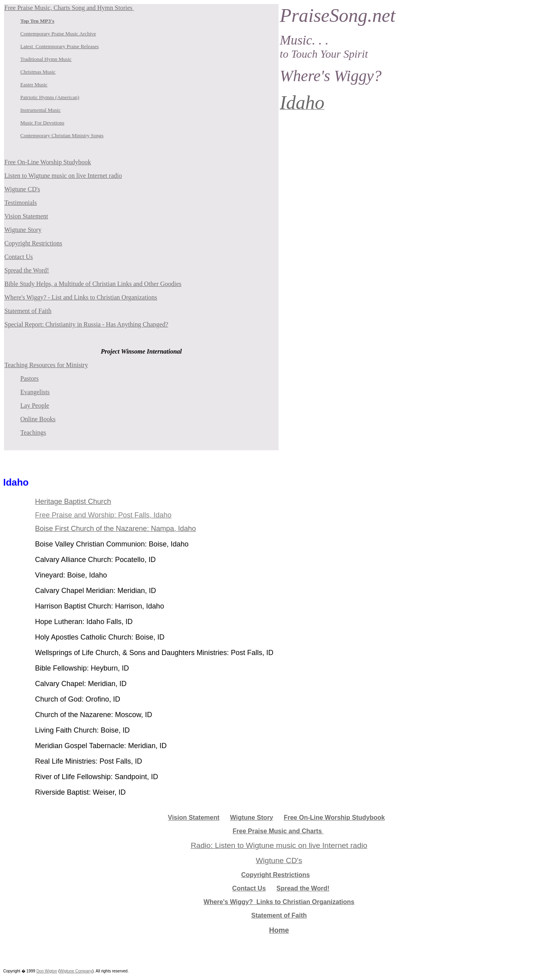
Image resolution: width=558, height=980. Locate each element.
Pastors (29, 378)
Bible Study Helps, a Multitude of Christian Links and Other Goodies (93, 284)
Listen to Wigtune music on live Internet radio (63, 176)
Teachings (33, 433)
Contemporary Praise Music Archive (58, 34)
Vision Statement (26, 216)
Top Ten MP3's (37, 21)
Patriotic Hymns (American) (50, 97)
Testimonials (21, 203)
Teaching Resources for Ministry (46, 365)
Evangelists (35, 392)
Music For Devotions (42, 123)
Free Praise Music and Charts (278, 831)
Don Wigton (47, 971)
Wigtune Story (23, 230)
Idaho (16, 482)
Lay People (35, 405)
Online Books (38, 419)
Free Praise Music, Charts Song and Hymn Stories (69, 8)
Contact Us (19, 257)
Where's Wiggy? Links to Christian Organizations (279, 902)
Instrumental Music (40, 110)
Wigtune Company (76, 971)
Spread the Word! (27, 270)
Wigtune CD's (22, 189)
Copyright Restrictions (33, 243)
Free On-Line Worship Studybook (48, 162)
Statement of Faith (28, 311)
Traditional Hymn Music (46, 59)
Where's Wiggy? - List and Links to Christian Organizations (81, 297)
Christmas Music (38, 72)
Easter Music (34, 85)
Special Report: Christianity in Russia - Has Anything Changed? (86, 324)
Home (279, 930)
